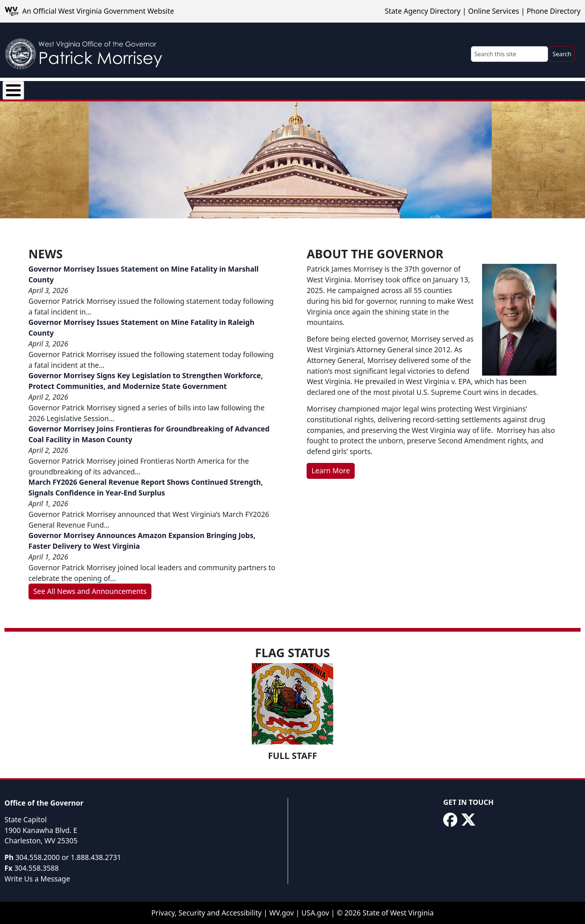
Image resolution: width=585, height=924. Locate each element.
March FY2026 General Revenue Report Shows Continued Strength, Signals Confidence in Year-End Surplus (146, 488)
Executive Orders (146, 89)
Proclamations (213, 89)
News (93, 89)
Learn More (331, 471)
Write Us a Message (37, 879)
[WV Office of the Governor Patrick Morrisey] (87, 50)
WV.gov (281, 913)
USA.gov (315, 913)
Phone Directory (554, 11)
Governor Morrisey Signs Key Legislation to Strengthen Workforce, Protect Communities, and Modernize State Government (146, 382)
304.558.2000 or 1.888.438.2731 (68, 858)
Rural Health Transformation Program (315, 89)
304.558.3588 (37, 868)
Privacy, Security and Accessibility (207, 913)
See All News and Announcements (90, 592)
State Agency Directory (422, 11)
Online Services (494, 11)
